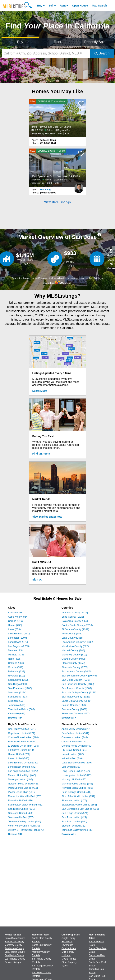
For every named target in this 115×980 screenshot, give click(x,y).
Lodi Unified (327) (71, 767)
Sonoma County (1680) (74, 709)
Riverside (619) (16, 676)
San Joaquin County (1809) (77, 688)
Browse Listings (13, 962)
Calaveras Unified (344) (75, 737)
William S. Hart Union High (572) (26, 830)
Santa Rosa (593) (18, 697)
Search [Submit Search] (102, 53)
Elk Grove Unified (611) (21, 750)
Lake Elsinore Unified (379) (77, 763)
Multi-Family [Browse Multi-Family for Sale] (68, 952)
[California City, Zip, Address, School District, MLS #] (46, 53)
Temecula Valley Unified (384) (25, 821)
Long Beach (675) (18, 642)
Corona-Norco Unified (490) (23, 737)
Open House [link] (80, 6)
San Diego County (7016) (76, 680)
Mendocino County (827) (75, 646)
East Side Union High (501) (23, 742)
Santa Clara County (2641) (76, 701)
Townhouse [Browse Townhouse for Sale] (67, 945)
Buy (40, 6)
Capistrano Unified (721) (22, 733)
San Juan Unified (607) (21, 817)
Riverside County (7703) (75, 667)
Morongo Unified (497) (20, 779)
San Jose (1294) (17, 692)
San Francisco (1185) (20, 688)
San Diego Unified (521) (21, 809)
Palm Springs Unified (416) (23, 788)
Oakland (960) (16, 663)
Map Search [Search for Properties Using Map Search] (100, 6)
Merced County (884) (73, 650)
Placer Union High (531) (21, 792)
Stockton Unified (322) (74, 826)
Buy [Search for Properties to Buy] (20, 42)
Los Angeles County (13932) (77, 642)
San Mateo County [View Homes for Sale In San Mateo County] (14, 948)
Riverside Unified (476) (21, 800)
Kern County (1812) (72, 634)
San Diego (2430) (18, 684)
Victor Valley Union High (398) (25, 826)
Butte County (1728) (73, 617)
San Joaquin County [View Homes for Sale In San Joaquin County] (15, 952)
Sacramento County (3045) (76, 671)
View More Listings (57, 202)
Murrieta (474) (16, 655)
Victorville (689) (17, 713)
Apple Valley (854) (18, 617)
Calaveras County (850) (75, 621)
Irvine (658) (14, 629)
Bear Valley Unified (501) (22, 729)
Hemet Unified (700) (19, 754)
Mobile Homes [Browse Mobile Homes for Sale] (69, 959)
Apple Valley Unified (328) (76, 729)
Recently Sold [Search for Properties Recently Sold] (95, 42)
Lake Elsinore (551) (19, 634)
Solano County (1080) (74, 705)
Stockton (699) (16, 701)
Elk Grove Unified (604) (74, 750)
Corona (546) (15, 621)
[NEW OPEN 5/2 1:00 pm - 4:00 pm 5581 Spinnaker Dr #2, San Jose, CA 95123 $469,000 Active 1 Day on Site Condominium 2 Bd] (58, 168)
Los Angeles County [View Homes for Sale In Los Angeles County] (15, 959)
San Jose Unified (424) (74, 817)
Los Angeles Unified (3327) (23, 771)
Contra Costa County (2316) (77, 625)
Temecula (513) (17, 705)
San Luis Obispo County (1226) (79, 692)
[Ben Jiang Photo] (79, 187)
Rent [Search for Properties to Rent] (58, 42)
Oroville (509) (16, 667)
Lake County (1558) (72, 638)
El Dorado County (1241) (75, 629)
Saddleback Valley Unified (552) (26, 805)
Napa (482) (14, 659)
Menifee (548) (16, 650)
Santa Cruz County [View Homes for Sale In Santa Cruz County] (14, 942)
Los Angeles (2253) (19, 646)
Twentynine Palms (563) (21, 709)
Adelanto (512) (16, 613)
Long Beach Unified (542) (22, 767)
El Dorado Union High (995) (23, 746)
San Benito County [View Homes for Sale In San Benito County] (14, 955)
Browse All (15, 718)
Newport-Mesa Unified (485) (24, 784)
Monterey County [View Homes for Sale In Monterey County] (13, 945)
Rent (63, 6)
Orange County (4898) (74, 659)
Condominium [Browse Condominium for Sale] (69, 948)
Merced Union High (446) (22, 775)
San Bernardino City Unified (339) (80, 809)
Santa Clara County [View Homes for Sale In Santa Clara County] (15, 938)
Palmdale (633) (16, 671)
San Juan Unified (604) (74, 821)
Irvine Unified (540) (19, 758)
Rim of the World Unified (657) (25, 796)
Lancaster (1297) (17, 638)
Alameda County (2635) (75, 613)
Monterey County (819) (74, 655)
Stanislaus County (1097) (76, 713)
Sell (51, 6)
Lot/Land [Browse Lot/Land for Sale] (66, 955)
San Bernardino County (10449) (79, 676)
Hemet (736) (15, 625)
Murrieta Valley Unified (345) (77, 784)
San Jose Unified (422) (21, 813)
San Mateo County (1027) (76, 697)
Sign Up (37, 580)
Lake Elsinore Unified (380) (23, 763)
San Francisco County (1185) (78, 684)
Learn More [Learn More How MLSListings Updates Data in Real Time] (40, 391)
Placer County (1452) (73, 663)
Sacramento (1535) (19, 680)
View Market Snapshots (47, 517)
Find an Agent (41, 454)
